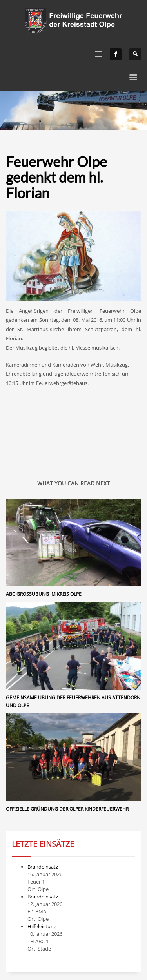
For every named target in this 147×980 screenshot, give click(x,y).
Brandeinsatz (43, 867)
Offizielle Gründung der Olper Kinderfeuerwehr (67, 809)
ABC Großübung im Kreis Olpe (44, 594)
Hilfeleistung (42, 926)
